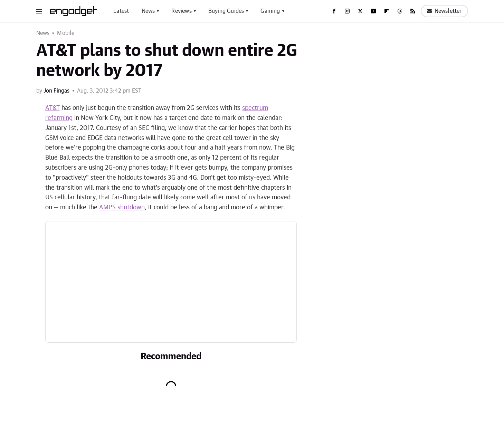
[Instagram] (347, 11)
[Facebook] (334, 11)
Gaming (270, 11)
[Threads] (400, 11)
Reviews (181, 11)
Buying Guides (226, 11)
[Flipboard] (387, 11)
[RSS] (413, 11)
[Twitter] (360, 11)
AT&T (53, 108)
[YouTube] (373, 11)
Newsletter (444, 11)
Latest (121, 11)
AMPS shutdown (122, 208)
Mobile (66, 33)
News (148, 11)
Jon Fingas (56, 91)
